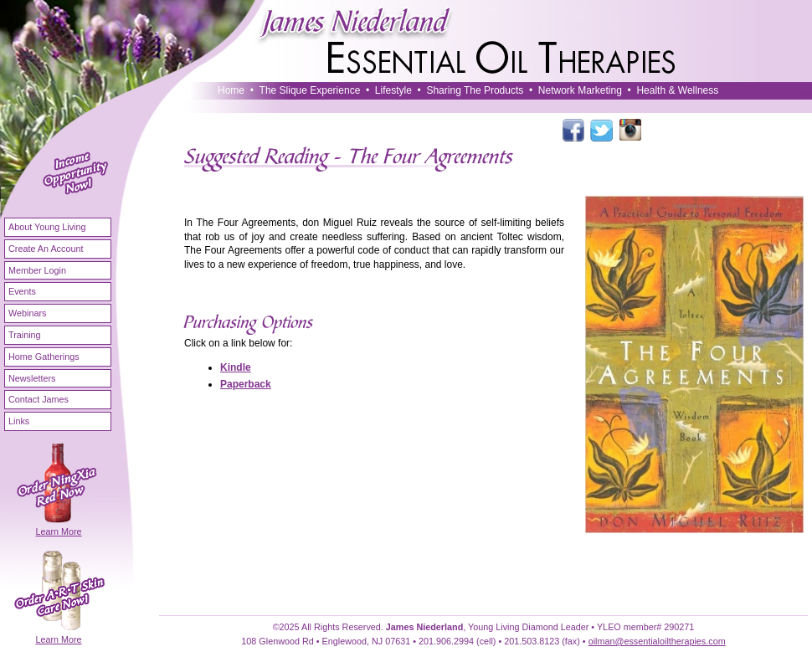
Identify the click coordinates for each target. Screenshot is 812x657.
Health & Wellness (677, 90)
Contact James (39, 399)
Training (25, 335)
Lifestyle (393, 90)
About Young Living (47, 227)
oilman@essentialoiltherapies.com (657, 641)
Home (231, 90)
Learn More (58, 531)
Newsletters (32, 378)
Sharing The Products (475, 90)
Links (19, 421)
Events (22, 291)
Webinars (27, 313)
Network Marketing (580, 90)
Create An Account (46, 249)
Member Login (37, 270)
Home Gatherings (44, 357)
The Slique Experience (310, 90)
